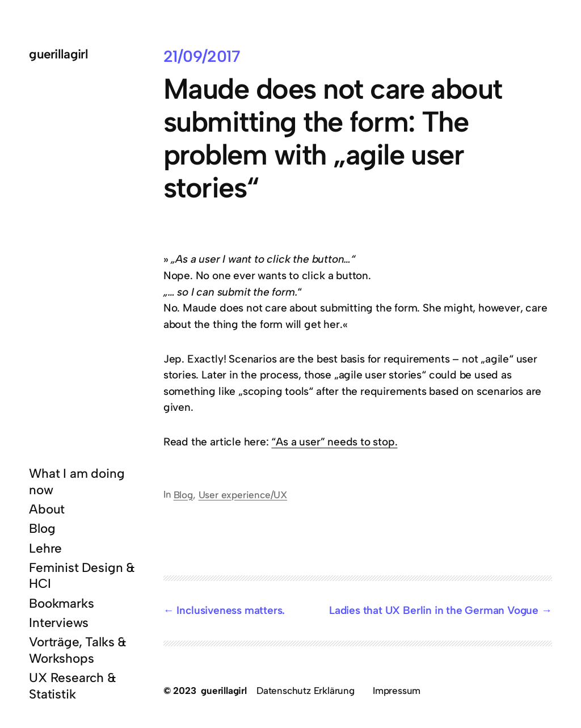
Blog (183, 495)
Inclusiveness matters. (231, 610)
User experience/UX (243, 495)
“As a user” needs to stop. (334, 442)
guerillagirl (58, 54)
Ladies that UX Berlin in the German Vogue (434, 610)
